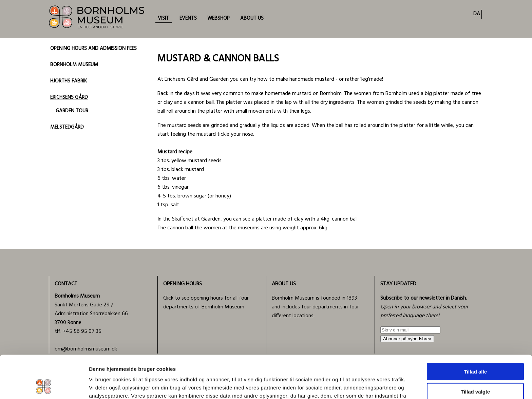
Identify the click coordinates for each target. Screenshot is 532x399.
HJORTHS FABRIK (69, 81)
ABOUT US (252, 18)
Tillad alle (475, 331)
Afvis (476, 371)
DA (477, 14)
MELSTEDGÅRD (67, 127)
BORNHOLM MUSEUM (74, 65)
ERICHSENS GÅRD (69, 97)
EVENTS (188, 18)
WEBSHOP (218, 18)
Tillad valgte (475, 351)
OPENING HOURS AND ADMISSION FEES (93, 49)
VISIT (163, 18)
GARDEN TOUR (72, 111)
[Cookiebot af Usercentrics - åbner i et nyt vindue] (44, 386)
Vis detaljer (353, 386)
